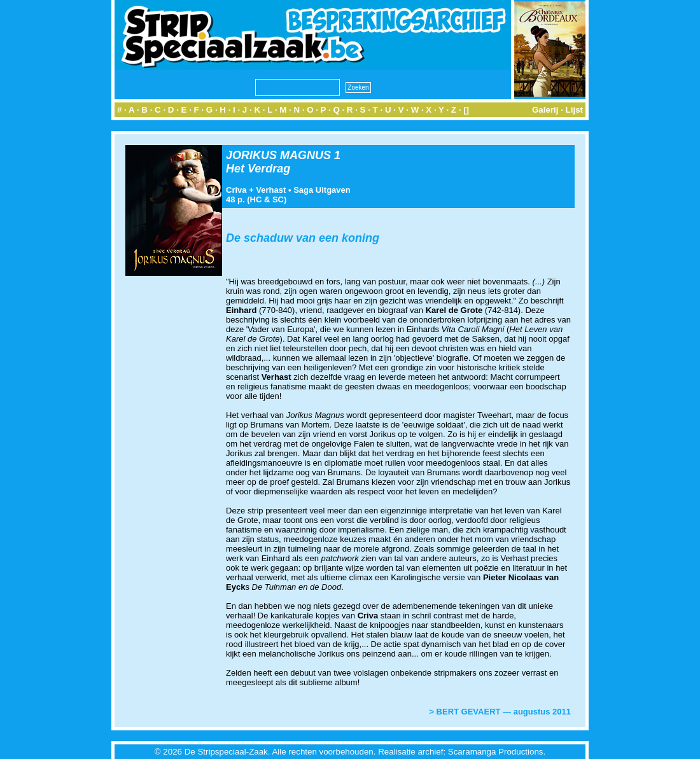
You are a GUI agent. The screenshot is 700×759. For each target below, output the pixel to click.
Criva (236, 190)
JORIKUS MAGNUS (278, 155)
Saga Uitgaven (322, 190)
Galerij (545, 110)
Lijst (574, 110)
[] (466, 110)
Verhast (271, 190)
